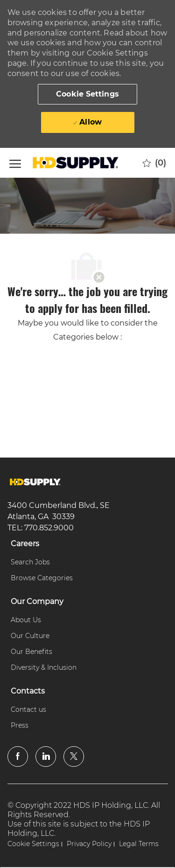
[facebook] (18, 757)
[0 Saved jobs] (154, 163)
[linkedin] (46, 757)
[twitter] (74, 757)
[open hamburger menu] (15, 163)
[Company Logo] (77, 163)
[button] (87, 94)
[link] (35, 482)
